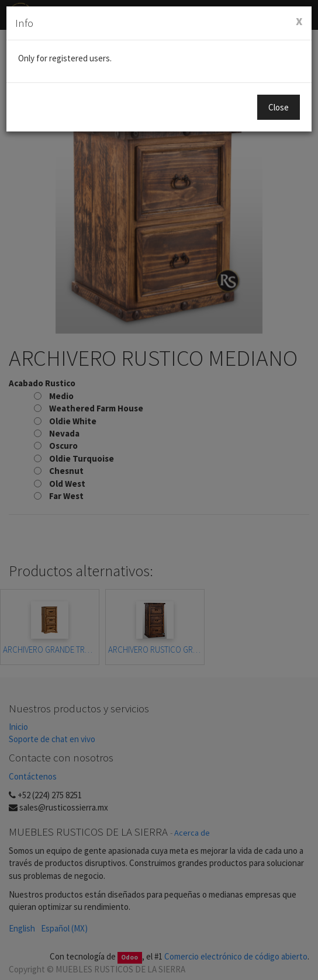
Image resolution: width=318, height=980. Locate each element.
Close (279, 107)
